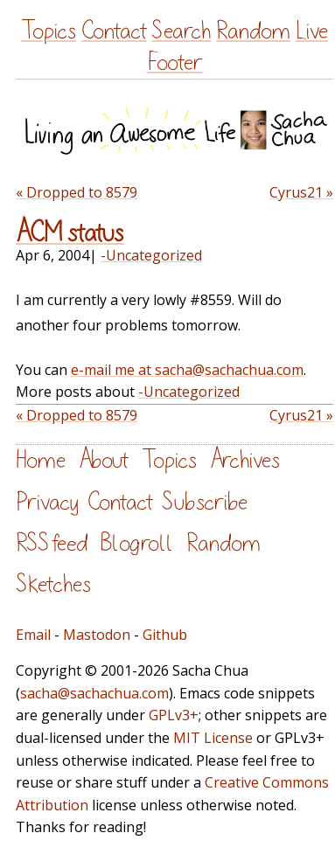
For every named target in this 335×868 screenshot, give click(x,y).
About (104, 460)
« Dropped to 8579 (77, 192)
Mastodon (97, 635)
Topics (49, 31)
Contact (114, 31)
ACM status (70, 233)
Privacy (47, 502)
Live (312, 31)
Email (33, 635)
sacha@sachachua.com (94, 693)
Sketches (53, 584)
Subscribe (205, 502)
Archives (245, 460)
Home (41, 460)
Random (253, 31)
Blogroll (137, 543)
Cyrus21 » (301, 192)
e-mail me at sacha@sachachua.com (187, 370)
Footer (175, 62)
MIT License (213, 738)
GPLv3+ (174, 715)
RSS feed (52, 543)
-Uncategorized (151, 255)
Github (165, 635)
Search (181, 31)
